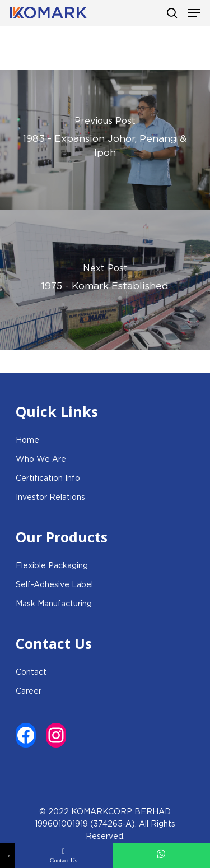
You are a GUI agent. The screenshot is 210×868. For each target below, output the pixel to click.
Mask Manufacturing (54, 604)
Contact (31, 672)
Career (29, 691)
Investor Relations (50, 497)
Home (27, 440)
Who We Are (41, 459)
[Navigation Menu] (194, 13)
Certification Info (48, 478)
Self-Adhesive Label (54, 584)
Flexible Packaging (52, 565)
